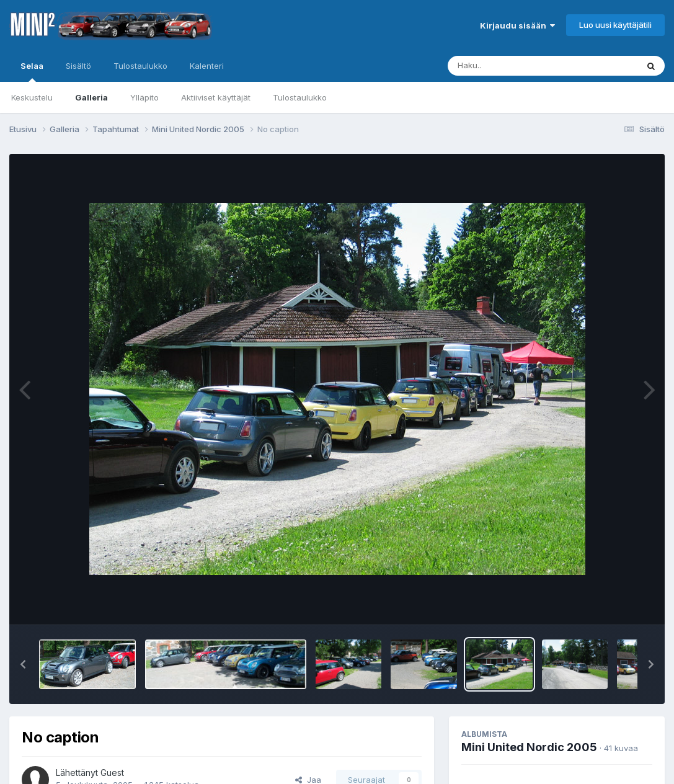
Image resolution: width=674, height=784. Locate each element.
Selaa (32, 71)
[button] (23, 664)
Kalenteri (207, 66)
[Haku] (520, 66)
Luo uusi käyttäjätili (615, 25)
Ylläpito (144, 97)
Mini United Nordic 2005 (529, 747)
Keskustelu (32, 97)
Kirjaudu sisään (517, 25)
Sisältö (78, 66)
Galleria (91, 97)
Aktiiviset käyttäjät (216, 97)
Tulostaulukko (300, 97)
